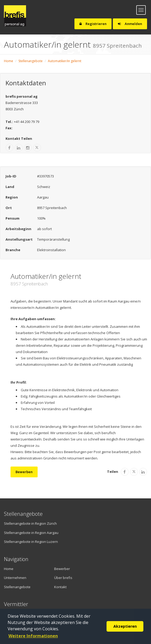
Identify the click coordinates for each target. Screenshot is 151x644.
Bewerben (24, 472)
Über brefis (63, 578)
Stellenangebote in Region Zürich (30, 523)
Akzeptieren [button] (125, 626)
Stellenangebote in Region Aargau (31, 533)
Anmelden (130, 24)
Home (9, 61)
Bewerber (62, 569)
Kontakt (60, 587)
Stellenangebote (31, 61)
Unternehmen (15, 578)
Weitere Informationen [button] (33, 636)
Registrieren (93, 24)
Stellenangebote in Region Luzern (31, 542)
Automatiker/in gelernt (65, 61)
